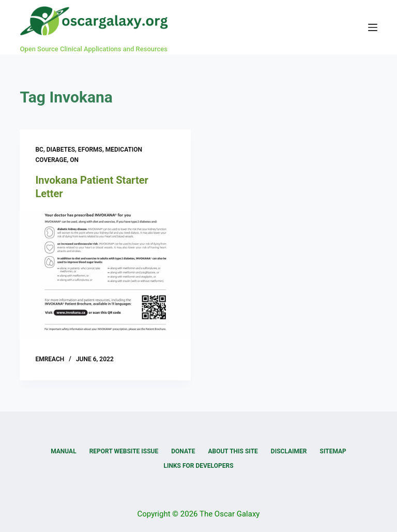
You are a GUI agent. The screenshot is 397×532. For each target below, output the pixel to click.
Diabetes (61, 150)
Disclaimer (289, 451)
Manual (63, 451)
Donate (183, 451)
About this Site (233, 451)
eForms (90, 150)
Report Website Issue (124, 451)
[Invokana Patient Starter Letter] (105, 275)
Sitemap (333, 451)
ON (74, 160)
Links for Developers (198, 466)
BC (39, 150)
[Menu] (373, 27)
